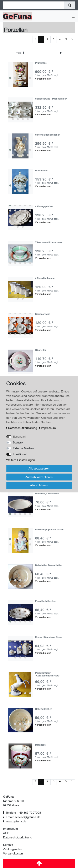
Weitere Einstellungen (21, 460)
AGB (6, 833)
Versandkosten (43, 79)
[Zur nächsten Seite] (72, 40)
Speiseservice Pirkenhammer (51, 99)
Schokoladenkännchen (48, 135)
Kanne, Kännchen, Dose (48, 637)
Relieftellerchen (44, 709)
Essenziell (19, 437)
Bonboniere (42, 171)
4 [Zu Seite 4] (60, 39)
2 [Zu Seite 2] (47, 39)
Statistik (18, 442)
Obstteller (41, 350)
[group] (20, 74)
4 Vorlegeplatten (44, 206)
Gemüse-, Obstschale (47, 494)
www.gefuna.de (16, 821)
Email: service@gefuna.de (23, 817)
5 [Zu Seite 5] (66, 39)
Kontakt (8, 845)
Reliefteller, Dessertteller (48, 565)
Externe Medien (23, 448)
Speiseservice (43, 314)
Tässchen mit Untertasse (49, 242)
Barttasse (40, 745)
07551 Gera (11, 805)
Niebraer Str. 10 (13, 801)
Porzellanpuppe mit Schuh (50, 530)
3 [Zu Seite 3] (54, 39)
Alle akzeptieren (39, 468)
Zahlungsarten (13, 849)
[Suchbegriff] (34, 5)
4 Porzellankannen (45, 278)
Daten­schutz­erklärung (22, 428)
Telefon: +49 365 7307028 (23, 813)
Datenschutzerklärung (18, 837)
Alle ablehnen (39, 485)
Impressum (11, 829)
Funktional (20, 454)
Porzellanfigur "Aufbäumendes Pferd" (48, 674)
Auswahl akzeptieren (39, 477)
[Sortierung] (38, 53)
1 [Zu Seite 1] (41, 39)
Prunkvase (41, 63)
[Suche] (70, 5)
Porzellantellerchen (46, 601)
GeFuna (8, 797)
